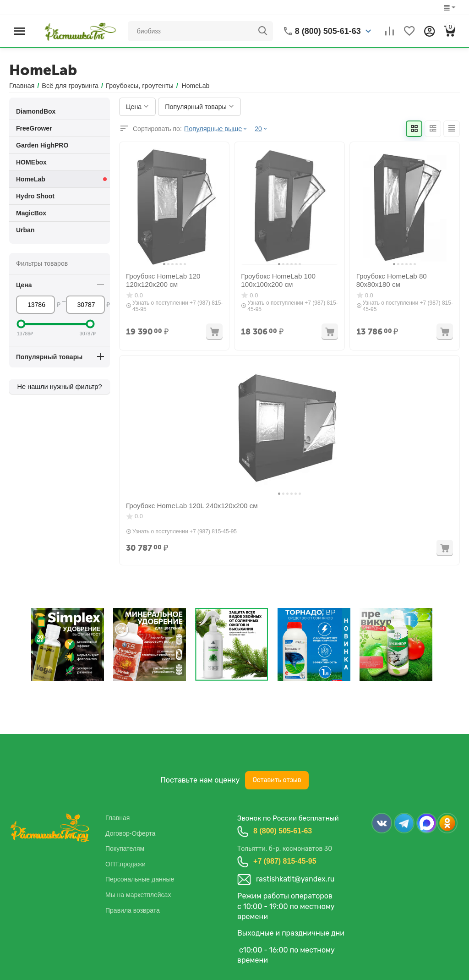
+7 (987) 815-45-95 (285, 861)
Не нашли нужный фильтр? (60, 387)
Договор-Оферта (130, 833)
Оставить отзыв (277, 780)
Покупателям (125, 849)
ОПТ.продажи (125, 864)
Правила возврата (133, 910)
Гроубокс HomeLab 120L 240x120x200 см (187, 505)
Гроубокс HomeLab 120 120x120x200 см (160, 280)
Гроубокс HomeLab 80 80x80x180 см (389, 280)
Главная (117, 818)
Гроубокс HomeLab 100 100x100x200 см (275, 280)
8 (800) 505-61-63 (283, 831)
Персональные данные (140, 879)
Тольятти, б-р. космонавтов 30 (285, 849)
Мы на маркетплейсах (138, 895)
